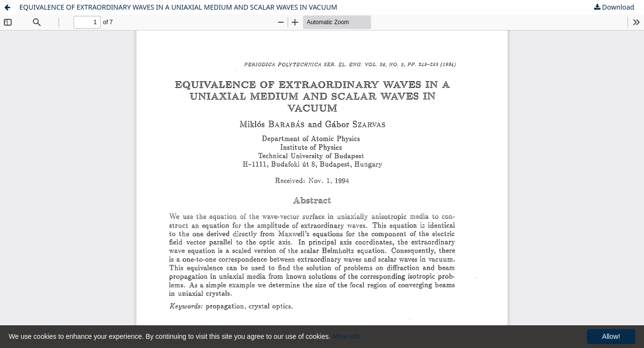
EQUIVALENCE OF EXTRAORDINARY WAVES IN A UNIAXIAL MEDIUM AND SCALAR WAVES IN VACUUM (178, 7)
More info (346, 336)
